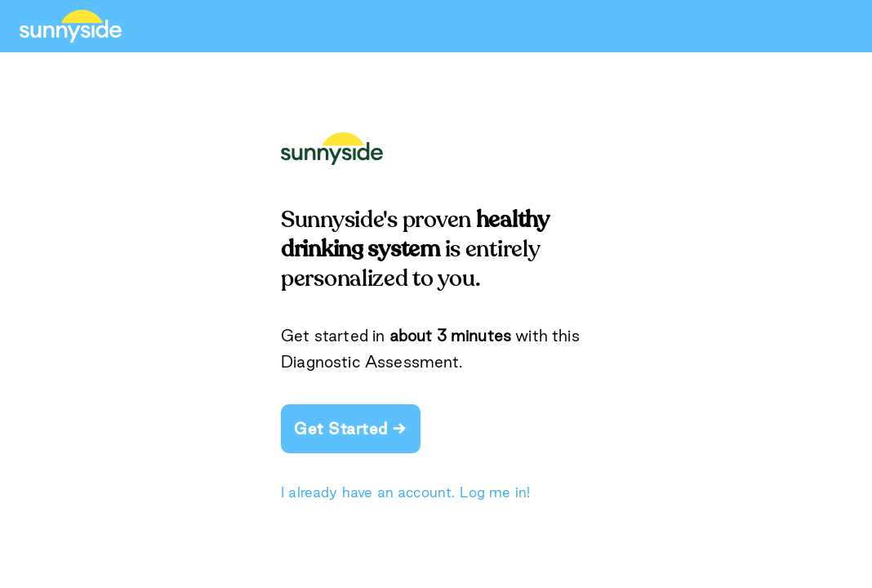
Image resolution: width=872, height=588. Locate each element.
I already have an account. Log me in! (405, 492)
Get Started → (351, 429)
